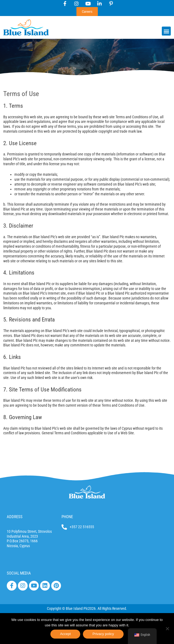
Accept (65, 634)
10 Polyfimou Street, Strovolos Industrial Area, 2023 (29, 534)
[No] (167, 629)
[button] (166, 31)
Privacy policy (103, 634)
